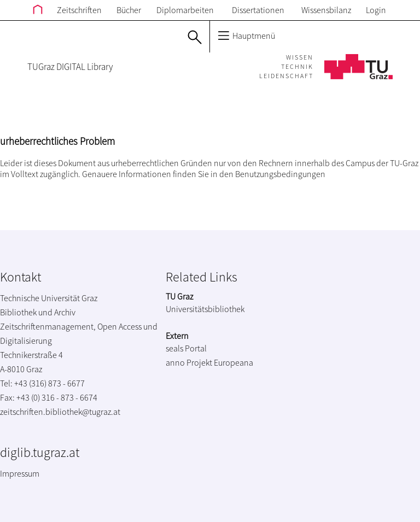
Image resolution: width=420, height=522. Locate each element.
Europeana (234, 362)
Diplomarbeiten (185, 10)
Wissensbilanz (326, 10)
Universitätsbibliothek (205, 309)
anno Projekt (189, 362)
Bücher (129, 10)
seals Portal (186, 348)
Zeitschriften (79, 10)
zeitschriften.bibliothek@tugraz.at (60, 412)
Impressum (20, 473)
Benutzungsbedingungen (280, 174)
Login (376, 10)
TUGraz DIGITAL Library (70, 67)
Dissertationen (258, 10)
